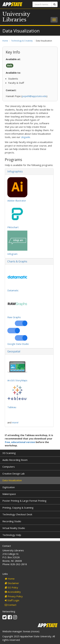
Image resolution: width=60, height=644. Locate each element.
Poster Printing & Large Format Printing (24, 501)
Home (5, 41)
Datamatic (13, 290)
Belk (10, 65)
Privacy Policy (14, 596)
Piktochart (13, 227)
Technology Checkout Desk (17, 514)
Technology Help (12, 535)
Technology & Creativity (22, 41)
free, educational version (20, 442)
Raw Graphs (14, 317)
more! (15, 422)
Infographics (15, 171)
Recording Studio (12, 521)
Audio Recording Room (15, 460)
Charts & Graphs (17, 261)
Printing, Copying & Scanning (18, 508)
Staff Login (12, 600)
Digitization (9, 487)
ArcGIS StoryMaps (17, 380)
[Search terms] (42, 4)
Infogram (12, 254)
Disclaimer (12, 583)
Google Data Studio (18, 344)
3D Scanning (9, 453)
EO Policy (11, 587)
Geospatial (14, 351)
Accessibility (13, 592)
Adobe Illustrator (17, 201)
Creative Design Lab (14, 474)
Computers (9, 467)
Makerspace (9, 494)
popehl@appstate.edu (34, 96)
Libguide (25, 137)
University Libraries (16, 17)
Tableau (12, 407)
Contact (11, 605)
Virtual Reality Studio (14, 528)
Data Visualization (12, 480)
